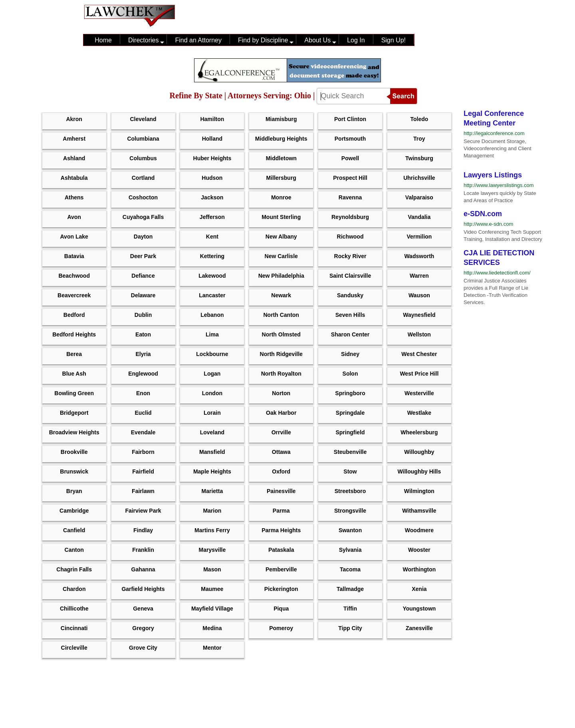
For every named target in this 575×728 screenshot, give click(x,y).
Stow (350, 471)
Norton (281, 393)
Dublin (143, 315)
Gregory (143, 628)
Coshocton (143, 197)
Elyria (143, 354)
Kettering (212, 256)
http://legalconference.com (494, 133)
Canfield (74, 530)
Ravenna (350, 197)
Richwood (350, 237)
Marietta (212, 491)
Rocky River (350, 256)
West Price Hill (419, 374)
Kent (212, 237)
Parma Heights (281, 530)
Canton (74, 550)
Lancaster (212, 295)
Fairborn (143, 452)
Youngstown (419, 609)
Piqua (281, 609)
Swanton (350, 530)
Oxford (281, 471)
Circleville (74, 648)
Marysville (212, 550)
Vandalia (419, 217)
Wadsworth (419, 256)
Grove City (143, 648)
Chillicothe (74, 609)
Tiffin (350, 609)
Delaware (143, 295)
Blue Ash (74, 374)
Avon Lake (74, 237)
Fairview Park (143, 511)
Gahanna (143, 569)
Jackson (212, 197)
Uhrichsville (419, 178)
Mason (212, 569)
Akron (74, 119)
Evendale (143, 432)
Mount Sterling (281, 217)
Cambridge (74, 511)
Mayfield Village (212, 609)
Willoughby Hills (419, 471)
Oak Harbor (281, 413)
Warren (419, 276)
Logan (212, 374)
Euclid (143, 413)
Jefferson (212, 217)
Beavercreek (74, 295)
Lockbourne (212, 354)
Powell (350, 158)
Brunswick (74, 471)
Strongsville (350, 511)
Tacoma (350, 569)
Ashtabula (74, 178)
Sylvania (350, 550)
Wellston (419, 334)
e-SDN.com (483, 214)
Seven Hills (350, 315)
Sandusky (350, 295)
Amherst (74, 139)
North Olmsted (281, 334)
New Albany (281, 237)
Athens (74, 197)
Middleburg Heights (281, 139)
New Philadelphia (281, 276)
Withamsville (419, 511)
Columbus (143, 158)
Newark (281, 295)
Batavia (74, 256)
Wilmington (419, 491)
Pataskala (281, 550)
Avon (74, 217)
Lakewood (212, 276)
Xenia (419, 589)
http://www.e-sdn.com (488, 224)
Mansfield (212, 452)
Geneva (143, 609)
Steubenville (350, 452)
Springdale (350, 413)
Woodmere (419, 530)
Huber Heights (212, 158)
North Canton (281, 315)
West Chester (419, 354)
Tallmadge (350, 589)
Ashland (74, 158)
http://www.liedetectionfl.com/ (497, 273)
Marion (212, 511)
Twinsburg (419, 158)
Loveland (212, 432)
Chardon (74, 589)
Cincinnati (74, 628)
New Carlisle (281, 256)
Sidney (350, 354)
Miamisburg (281, 119)
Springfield (350, 432)
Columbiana (143, 139)
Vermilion (419, 237)
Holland (212, 139)
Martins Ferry (212, 530)
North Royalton (281, 374)
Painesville (281, 491)
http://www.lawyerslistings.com (499, 185)
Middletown (281, 158)
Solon (350, 374)
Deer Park (143, 256)
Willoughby (419, 452)
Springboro (350, 393)
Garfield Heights (143, 589)
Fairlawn (143, 491)
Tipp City (350, 628)
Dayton (143, 237)
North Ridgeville (281, 354)
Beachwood (74, 276)
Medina (212, 628)
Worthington (419, 569)
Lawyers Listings (493, 175)
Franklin (143, 550)
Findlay (143, 530)
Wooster (419, 550)
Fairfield (143, 471)
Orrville (281, 432)
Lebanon (212, 315)
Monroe (281, 197)
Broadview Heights (74, 432)
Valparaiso (419, 197)
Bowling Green (74, 393)
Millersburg (281, 178)
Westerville (419, 393)
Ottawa (281, 452)
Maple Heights (212, 471)
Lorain (212, 413)
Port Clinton (350, 119)
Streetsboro (350, 491)
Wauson (419, 295)
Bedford (74, 315)
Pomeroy (281, 628)
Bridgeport (74, 413)
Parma (281, 511)
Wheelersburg (419, 432)
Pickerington (281, 589)
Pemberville (281, 569)
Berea (74, 354)
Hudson (212, 178)
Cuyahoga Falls (143, 217)
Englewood (143, 374)
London (212, 393)
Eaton (143, 334)
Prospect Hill (350, 178)
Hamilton (212, 119)
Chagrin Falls (74, 569)
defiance (143, 276)
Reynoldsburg (350, 217)
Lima (212, 334)
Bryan (74, 491)
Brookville (74, 452)
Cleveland (143, 119)
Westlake (419, 413)
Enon (143, 393)
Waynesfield (419, 315)
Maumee (212, 589)
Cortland (143, 178)
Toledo (419, 119)
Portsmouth (350, 139)
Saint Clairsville (350, 276)
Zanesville (419, 628)
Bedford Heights (74, 334)
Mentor (212, 648)
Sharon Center (350, 334)
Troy (419, 139)
